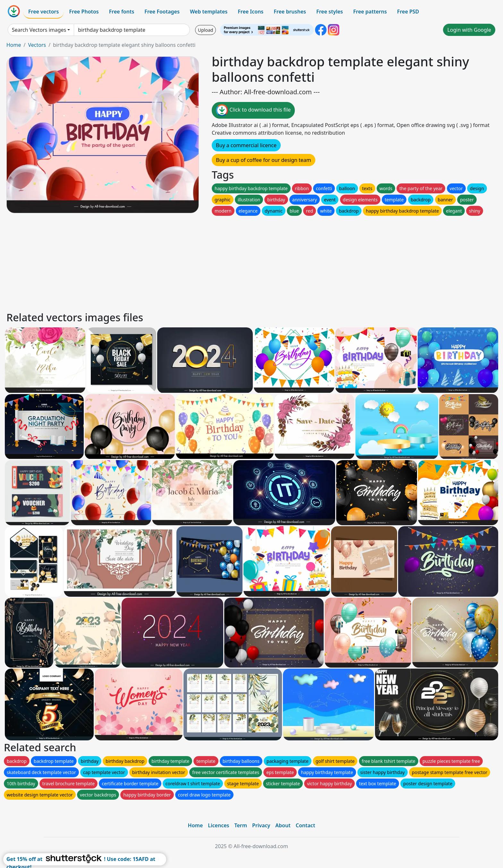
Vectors (37, 45)
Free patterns (370, 12)
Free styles (330, 12)
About (283, 825)
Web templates (209, 12)
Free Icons (251, 12)
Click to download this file (253, 110)
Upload (205, 30)
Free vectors (43, 12)
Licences (218, 825)
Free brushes (290, 12)
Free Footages (162, 12)
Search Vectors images (39, 30)
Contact (306, 825)
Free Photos (84, 12)
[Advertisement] (198, 262)
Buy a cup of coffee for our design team (264, 160)
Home (14, 45)
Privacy (261, 825)
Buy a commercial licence (246, 145)
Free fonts (122, 12)
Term (241, 825)
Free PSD (408, 12)
